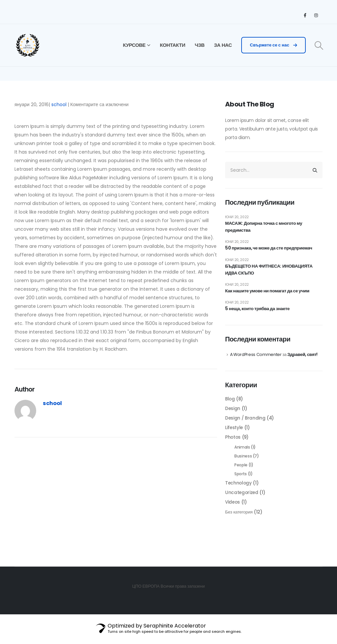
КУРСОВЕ (134, 45)
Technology (239, 490)
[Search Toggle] (319, 45)
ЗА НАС (223, 45)
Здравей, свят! (304, 358)
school (59, 104)
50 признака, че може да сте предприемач (270, 249)
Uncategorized (242, 500)
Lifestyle (234, 433)
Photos (233, 443)
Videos (233, 510)
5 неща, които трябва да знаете (259, 312)
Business (243, 462)
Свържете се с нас (273, 45)
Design (233, 413)
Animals (242, 453)
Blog (230, 403)
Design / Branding (246, 423)
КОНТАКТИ (173, 45)
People (241, 471)
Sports (241, 480)
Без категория (239, 520)
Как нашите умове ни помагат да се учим (269, 294)
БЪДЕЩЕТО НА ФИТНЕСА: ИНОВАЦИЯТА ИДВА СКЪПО (270, 272)
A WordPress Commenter (256, 358)
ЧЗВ (200, 45)
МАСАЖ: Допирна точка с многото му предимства (265, 227)
